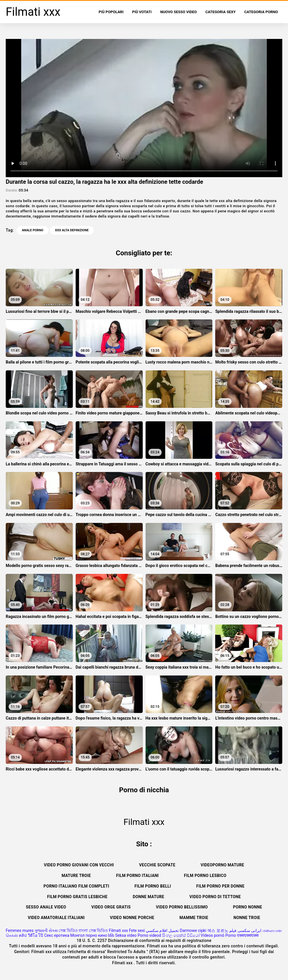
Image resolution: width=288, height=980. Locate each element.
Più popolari (111, 12)
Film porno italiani (137, 876)
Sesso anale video (46, 907)
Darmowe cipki (193, 930)
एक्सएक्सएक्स (248, 935)
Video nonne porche (132, 918)
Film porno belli (153, 886)
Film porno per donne (220, 886)
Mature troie (76, 876)
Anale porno (33, 230)
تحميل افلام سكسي (162, 930)
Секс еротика (57, 935)
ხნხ (111, 935)
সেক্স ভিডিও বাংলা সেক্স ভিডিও (83, 930)
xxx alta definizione (72, 230)
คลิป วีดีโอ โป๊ (31, 935)
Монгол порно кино (89, 935)
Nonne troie (247, 918)
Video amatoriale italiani (56, 918)
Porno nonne (248, 907)
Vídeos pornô (212, 935)
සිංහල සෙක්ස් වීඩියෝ (181, 935)
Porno (231, 935)
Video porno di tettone (215, 897)
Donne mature (148, 897)
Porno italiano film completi (76, 886)
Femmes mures (20, 930)
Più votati (142, 12)
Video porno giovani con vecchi (79, 865)
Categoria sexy (221, 12)
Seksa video (126, 935)
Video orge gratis (111, 907)
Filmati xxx (118, 930)
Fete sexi (137, 930)
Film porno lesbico (205, 876)
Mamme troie (194, 918)
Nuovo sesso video (179, 12)
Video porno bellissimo (182, 907)
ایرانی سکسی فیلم (245, 930)
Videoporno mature (222, 865)
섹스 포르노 (218, 930)
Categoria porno (261, 12)
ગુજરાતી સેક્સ (46, 930)
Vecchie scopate (157, 865)
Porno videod (149, 935)
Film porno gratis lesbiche (78, 897)
